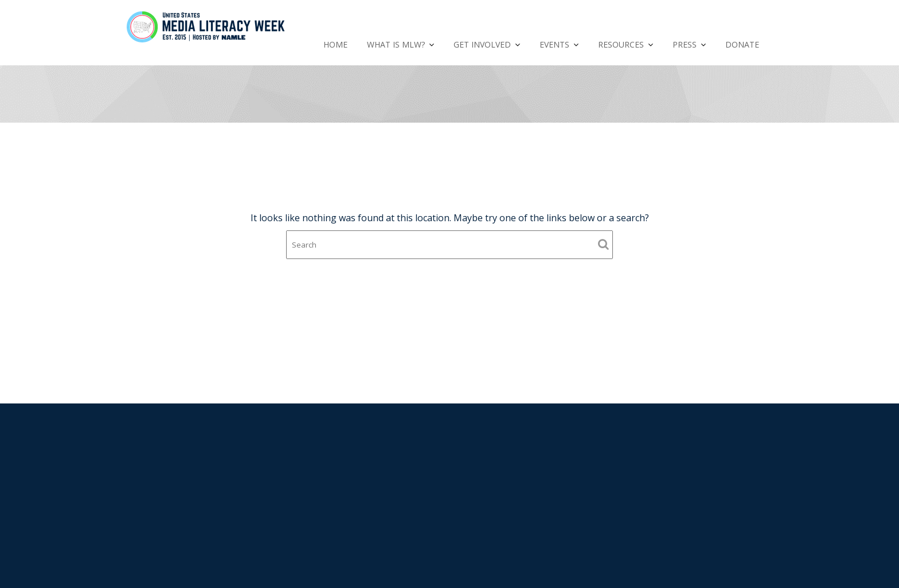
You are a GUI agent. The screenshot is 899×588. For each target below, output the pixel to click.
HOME (335, 44)
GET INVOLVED (482, 44)
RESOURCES (621, 44)
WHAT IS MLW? (396, 44)
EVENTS (554, 44)
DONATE (742, 44)
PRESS (685, 44)
